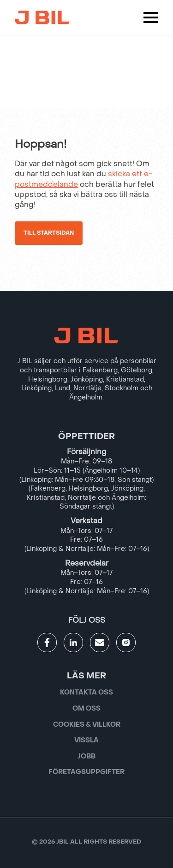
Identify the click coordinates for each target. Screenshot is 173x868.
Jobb (86, 756)
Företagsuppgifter (86, 772)
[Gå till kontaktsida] (100, 642)
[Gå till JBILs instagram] (126, 642)
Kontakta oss (86, 692)
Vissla (86, 740)
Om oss (86, 709)
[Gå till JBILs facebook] (47, 642)
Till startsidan (49, 233)
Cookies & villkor (87, 725)
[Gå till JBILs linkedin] (73, 642)
